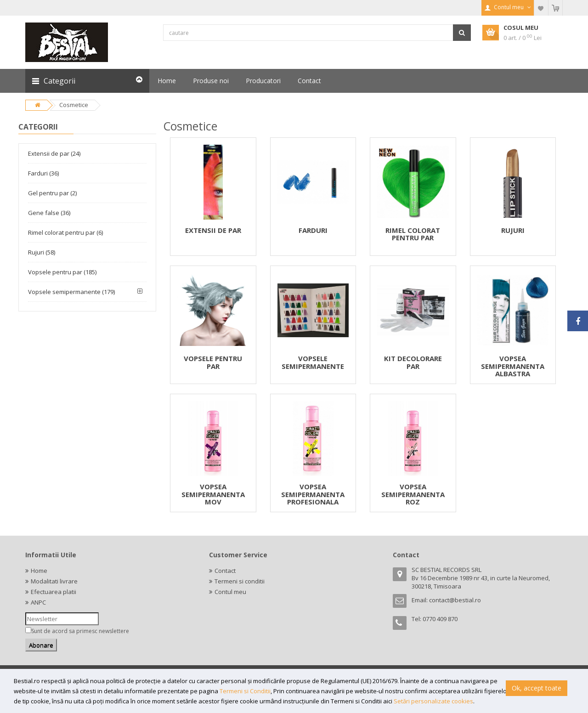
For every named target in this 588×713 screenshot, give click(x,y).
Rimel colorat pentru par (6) (65, 232)
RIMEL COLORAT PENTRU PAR (413, 234)
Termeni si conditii (240, 581)
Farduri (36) (43, 173)
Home (39, 571)
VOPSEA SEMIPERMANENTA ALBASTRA (513, 366)
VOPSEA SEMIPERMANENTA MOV (213, 494)
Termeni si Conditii (245, 691)
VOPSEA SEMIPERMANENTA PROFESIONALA (313, 494)
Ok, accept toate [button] (537, 688)
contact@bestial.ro (455, 600)
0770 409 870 (440, 619)
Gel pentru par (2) (52, 193)
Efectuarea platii (54, 592)
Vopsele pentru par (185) (62, 272)
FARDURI (313, 230)
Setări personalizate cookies (433, 701)
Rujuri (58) (42, 252)
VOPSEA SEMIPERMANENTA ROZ (413, 494)
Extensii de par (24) (54, 153)
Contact (225, 571)
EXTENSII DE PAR (213, 230)
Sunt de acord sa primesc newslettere (80, 631)
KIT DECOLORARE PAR (413, 362)
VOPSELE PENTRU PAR (213, 362)
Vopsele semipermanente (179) (71, 292)
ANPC (38, 602)
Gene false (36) (49, 213)
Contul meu (230, 592)
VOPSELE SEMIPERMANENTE (313, 362)
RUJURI (513, 230)
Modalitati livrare (54, 581)
